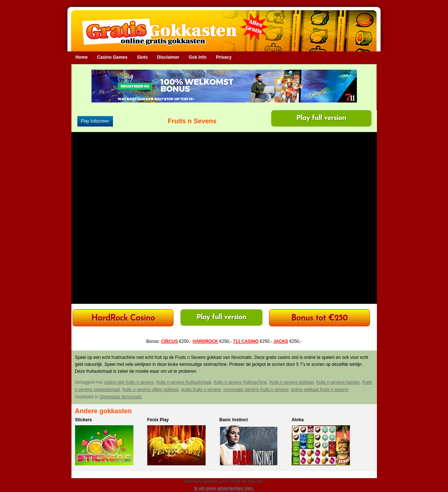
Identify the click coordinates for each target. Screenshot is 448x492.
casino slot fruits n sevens (129, 382)
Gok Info (198, 57)
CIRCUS (170, 341)
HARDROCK (205, 341)
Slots (142, 57)
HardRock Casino (123, 319)
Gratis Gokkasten (224, 26)
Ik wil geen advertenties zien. (224, 488)
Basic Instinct (234, 420)
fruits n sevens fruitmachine (240, 382)
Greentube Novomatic (121, 397)
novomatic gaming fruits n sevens (256, 390)
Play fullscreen (95, 121)
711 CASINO (246, 341)
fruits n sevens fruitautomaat (184, 382)
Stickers (84, 420)
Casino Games (112, 57)
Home (81, 57)
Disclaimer (168, 57)
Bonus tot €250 (320, 319)
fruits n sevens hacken (338, 382)
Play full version (321, 118)
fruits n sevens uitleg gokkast (151, 390)
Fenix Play (158, 420)
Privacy (224, 57)
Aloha (298, 420)
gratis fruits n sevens (201, 390)
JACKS (281, 341)
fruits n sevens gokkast (292, 382)
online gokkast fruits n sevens (320, 390)
